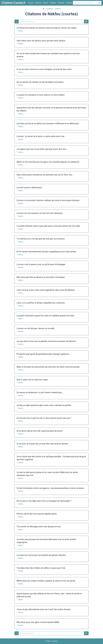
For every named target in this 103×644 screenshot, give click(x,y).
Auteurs (46, 3)
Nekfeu (21, 31)
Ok (99, 3)
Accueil (31, 3)
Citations (38, 3)
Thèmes (53, 3)
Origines (69, 3)
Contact (55, 641)
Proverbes (61, 3)
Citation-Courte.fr (14, 3)
